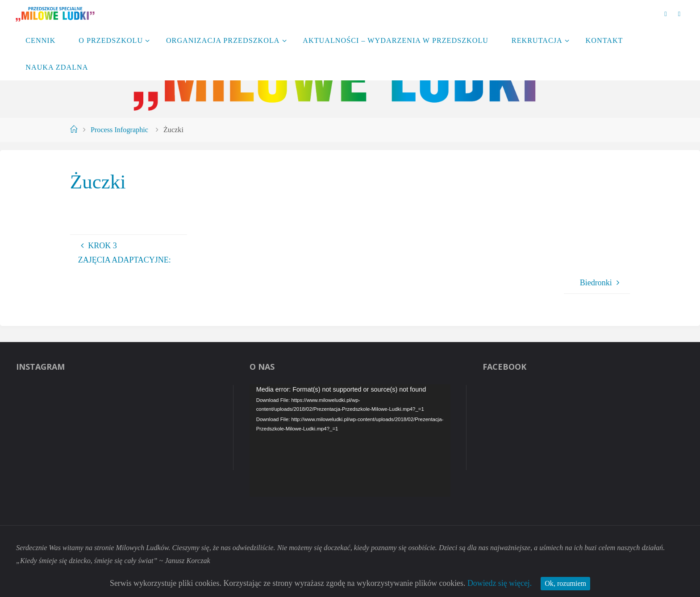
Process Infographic (119, 130)
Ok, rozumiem (567, 583)
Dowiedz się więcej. (501, 583)
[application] (350, 440)
